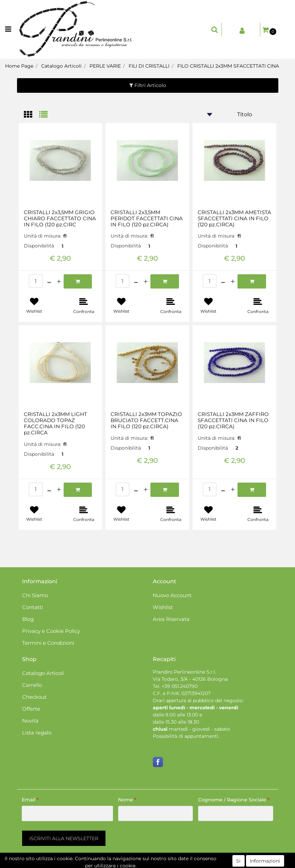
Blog (28, 619)
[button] (215, 30)
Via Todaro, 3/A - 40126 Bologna (190, 679)
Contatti (32, 607)
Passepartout (177, 864)
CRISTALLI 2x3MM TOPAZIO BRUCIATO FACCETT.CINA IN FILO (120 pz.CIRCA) (146, 420)
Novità (30, 721)
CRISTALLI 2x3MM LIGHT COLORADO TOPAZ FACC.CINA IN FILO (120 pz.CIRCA (55, 423)
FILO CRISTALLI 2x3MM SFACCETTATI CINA (228, 66)
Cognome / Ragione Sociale (234, 800)
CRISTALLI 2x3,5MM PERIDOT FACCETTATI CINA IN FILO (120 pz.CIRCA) (147, 219)
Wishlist (163, 607)
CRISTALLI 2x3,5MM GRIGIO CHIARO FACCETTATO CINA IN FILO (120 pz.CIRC (60, 219)
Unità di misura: (43, 236)
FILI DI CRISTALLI (149, 66)
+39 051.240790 (180, 686)
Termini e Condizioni (48, 643)
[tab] (31, 115)
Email (30, 800)
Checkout (34, 697)
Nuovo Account (172, 595)
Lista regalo (37, 733)
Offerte (31, 709)
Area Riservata (171, 619)
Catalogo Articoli (61, 66)
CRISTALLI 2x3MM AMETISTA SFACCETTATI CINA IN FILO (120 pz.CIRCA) (234, 219)
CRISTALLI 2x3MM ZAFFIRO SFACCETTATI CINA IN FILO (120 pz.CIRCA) (233, 420)
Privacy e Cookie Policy (51, 631)
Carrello (32, 685)
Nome (127, 800)
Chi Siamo (35, 595)
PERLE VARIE (105, 66)
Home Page (19, 66)
